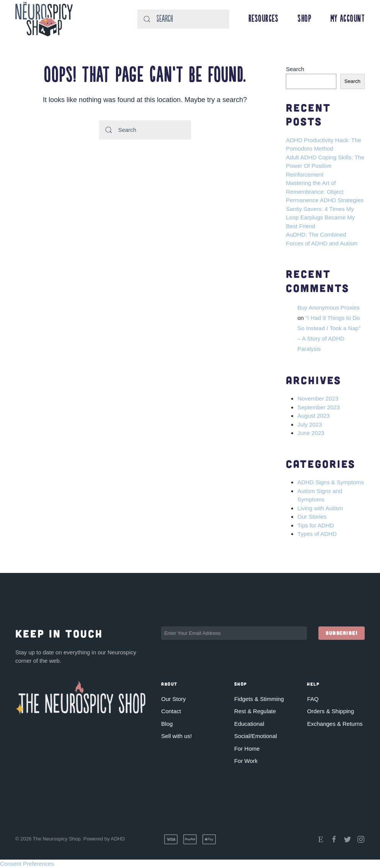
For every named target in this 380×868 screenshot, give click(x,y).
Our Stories (312, 517)
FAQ (313, 698)
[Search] (183, 19)
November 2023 (318, 398)
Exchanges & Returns (335, 723)
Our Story (173, 698)
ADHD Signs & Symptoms (330, 482)
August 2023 (313, 416)
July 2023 (310, 424)
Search (295, 69)
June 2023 (311, 433)
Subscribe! (342, 633)
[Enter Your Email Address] (234, 633)
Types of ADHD (317, 534)
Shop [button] (304, 19)
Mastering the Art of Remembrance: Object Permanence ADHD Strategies (325, 191)
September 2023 (319, 407)
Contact (171, 711)
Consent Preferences (27, 863)
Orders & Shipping (330, 711)
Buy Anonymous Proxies (329, 307)
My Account (347, 19)
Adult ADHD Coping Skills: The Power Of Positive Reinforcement (325, 166)
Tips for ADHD (316, 525)
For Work (246, 761)
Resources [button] (263, 19)
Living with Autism (320, 508)
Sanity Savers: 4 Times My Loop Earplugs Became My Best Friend (320, 217)
